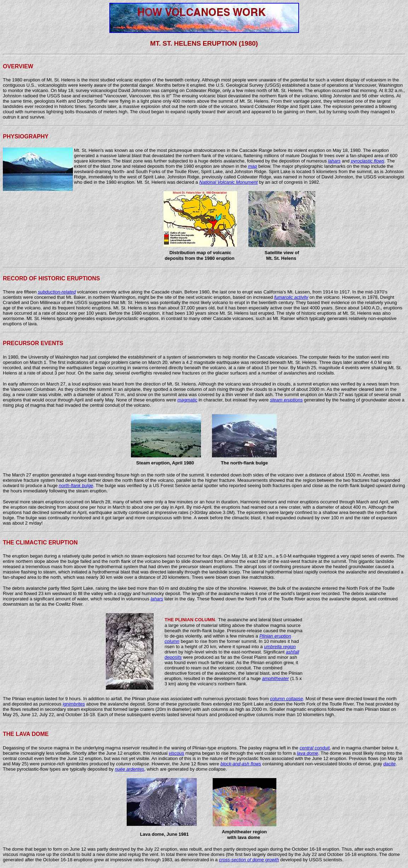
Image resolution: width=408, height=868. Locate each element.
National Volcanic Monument (228, 182)
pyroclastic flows (367, 161)
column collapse (286, 699)
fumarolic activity (291, 297)
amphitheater (275, 678)
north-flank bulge (76, 486)
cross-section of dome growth (249, 860)
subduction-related (57, 292)
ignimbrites (74, 704)
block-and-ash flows (241, 764)
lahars (334, 161)
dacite (389, 764)
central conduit (315, 748)
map (252, 166)
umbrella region (280, 647)
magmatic (187, 400)
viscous (176, 753)
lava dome (308, 753)
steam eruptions (286, 400)
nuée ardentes (129, 769)
